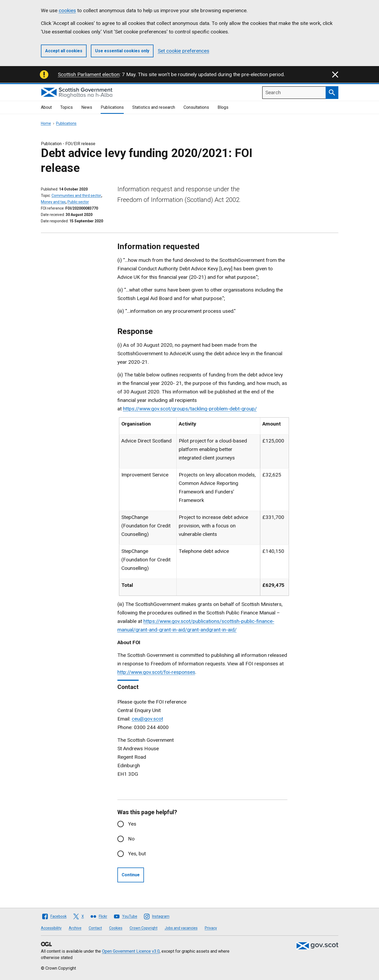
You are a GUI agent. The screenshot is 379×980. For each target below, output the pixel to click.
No (131, 839)
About (46, 107)
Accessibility (51, 928)
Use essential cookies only (122, 51)
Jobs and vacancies (181, 928)
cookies (67, 10)
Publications (112, 107)
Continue (131, 875)
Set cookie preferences (184, 51)
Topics (67, 107)
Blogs (223, 107)
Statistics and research (154, 107)
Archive (75, 928)
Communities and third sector (76, 196)
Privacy (211, 928)
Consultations (196, 107)
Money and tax (53, 202)
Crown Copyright (144, 928)
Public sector (78, 202)
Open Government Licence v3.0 (131, 951)
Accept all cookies (64, 51)
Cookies (116, 928)
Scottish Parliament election (89, 74)
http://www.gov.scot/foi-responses (156, 672)
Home (46, 123)
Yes (132, 824)
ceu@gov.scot (147, 719)
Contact (95, 928)
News (87, 107)
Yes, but (137, 854)
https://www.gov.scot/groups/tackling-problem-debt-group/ (190, 409)
